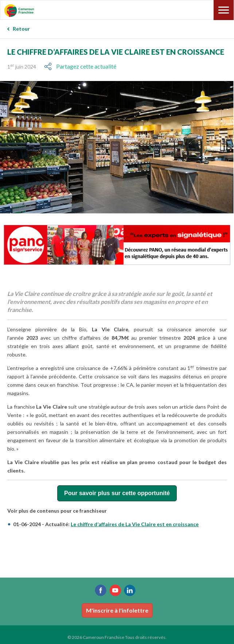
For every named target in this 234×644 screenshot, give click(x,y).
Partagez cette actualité (86, 66)
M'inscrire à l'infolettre (117, 610)
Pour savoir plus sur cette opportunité (117, 493)
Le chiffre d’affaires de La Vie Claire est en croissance (135, 524)
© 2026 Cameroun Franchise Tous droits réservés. (117, 637)
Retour (21, 29)
